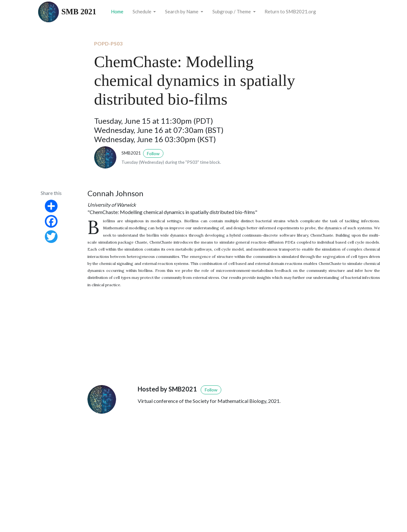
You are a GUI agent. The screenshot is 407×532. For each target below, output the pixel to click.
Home (117, 11)
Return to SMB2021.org (290, 11)
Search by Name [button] (182, 11)
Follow (153, 153)
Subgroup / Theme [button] (232, 11)
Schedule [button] (142, 11)
